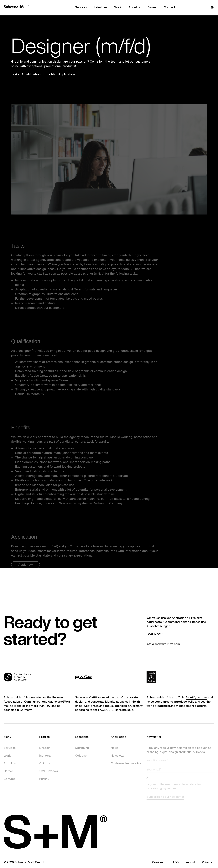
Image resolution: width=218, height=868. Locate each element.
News (115, 748)
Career (8, 771)
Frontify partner (196, 697)
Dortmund (82, 748)
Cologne (81, 756)
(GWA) (66, 702)
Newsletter (118, 756)
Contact (9, 779)
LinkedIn (45, 748)
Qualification (31, 74)
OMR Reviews (49, 771)
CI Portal (45, 763)
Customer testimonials (126, 763)
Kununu (44, 779)
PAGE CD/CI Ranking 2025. (116, 710)
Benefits (49, 74)
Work (7, 756)
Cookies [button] (158, 862)
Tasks (15, 74)
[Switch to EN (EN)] (212, 8)
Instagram (46, 756)
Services (10, 748)
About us (10, 763)
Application (67, 74)
